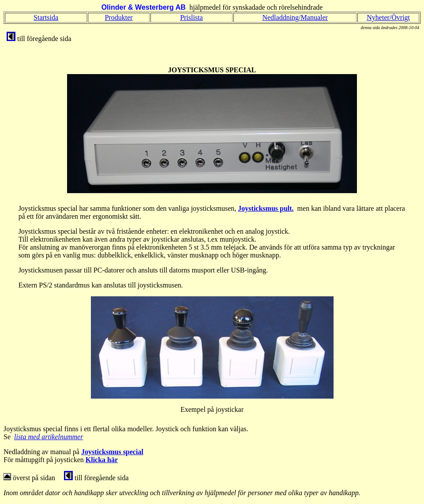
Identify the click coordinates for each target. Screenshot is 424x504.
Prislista (191, 17)
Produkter (118, 17)
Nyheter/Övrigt (388, 17)
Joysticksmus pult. (266, 208)
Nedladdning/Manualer (295, 17)
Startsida (46, 17)
